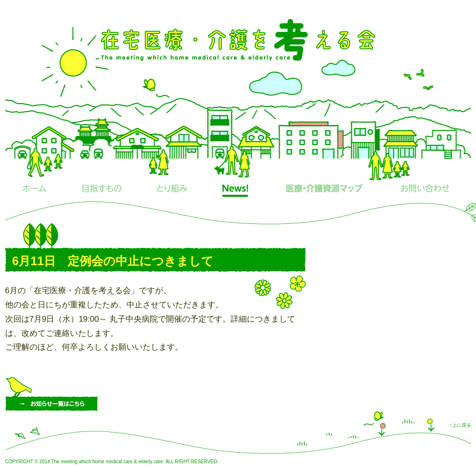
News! (235, 191)
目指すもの (102, 191)
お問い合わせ (425, 191)
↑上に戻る (461, 425)
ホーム (34, 191)
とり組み (172, 191)
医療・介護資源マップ (325, 191)
